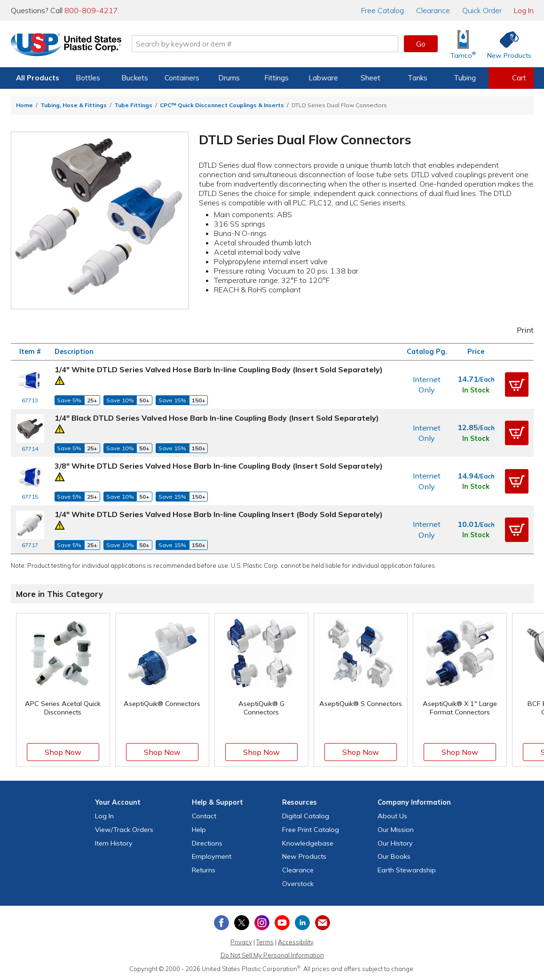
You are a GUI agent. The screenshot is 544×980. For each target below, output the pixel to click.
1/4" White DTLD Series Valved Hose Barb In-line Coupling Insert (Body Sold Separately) (219, 514)
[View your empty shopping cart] (511, 78)
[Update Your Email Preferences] (323, 923)
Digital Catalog (306, 816)
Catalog (382, 10)
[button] (517, 384)
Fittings (276, 78)
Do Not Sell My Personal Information (272, 955)
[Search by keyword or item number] (265, 44)
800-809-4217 (91, 10)
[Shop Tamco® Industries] (463, 44)
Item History (114, 843)
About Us (392, 816)
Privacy (241, 942)
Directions (207, 843)
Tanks (418, 78)
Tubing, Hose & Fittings (74, 105)
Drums (229, 78)
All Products (38, 78)
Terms (265, 942)
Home (24, 105)
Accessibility (296, 942)
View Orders (124, 830)
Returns (204, 870)
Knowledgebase (308, 843)
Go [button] (421, 44)
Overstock (298, 884)
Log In (524, 10)
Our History (395, 843)
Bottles (88, 78)
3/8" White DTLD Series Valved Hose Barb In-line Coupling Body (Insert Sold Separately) (219, 466)
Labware (323, 78)
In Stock (476, 390)
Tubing (465, 78)
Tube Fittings (133, 105)
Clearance (433, 10)
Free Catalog (311, 830)
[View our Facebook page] (221, 923)
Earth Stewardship (407, 870)
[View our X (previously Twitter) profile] (242, 923)
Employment (212, 856)
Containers (182, 78)
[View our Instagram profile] (262, 923)
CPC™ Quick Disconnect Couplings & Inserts (222, 105)
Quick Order (482, 10)
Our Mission (396, 830)
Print (519, 330)
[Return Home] (66, 46)
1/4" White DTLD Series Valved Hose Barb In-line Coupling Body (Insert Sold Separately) (219, 369)
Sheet (371, 78)
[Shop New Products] (506, 44)
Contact (204, 816)
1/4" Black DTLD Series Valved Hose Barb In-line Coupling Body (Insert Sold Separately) (217, 418)
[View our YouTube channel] (282, 923)
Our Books (394, 856)
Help (199, 830)
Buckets (135, 78)
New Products (304, 856)
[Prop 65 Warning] (60, 379)
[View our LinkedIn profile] (302, 923)
